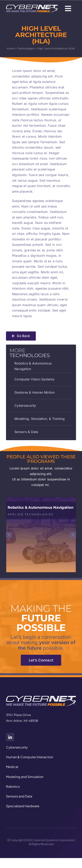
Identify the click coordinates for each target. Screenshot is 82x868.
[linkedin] (10, 737)
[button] (9, 535)
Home (10, 48)
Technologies (26, 48)
